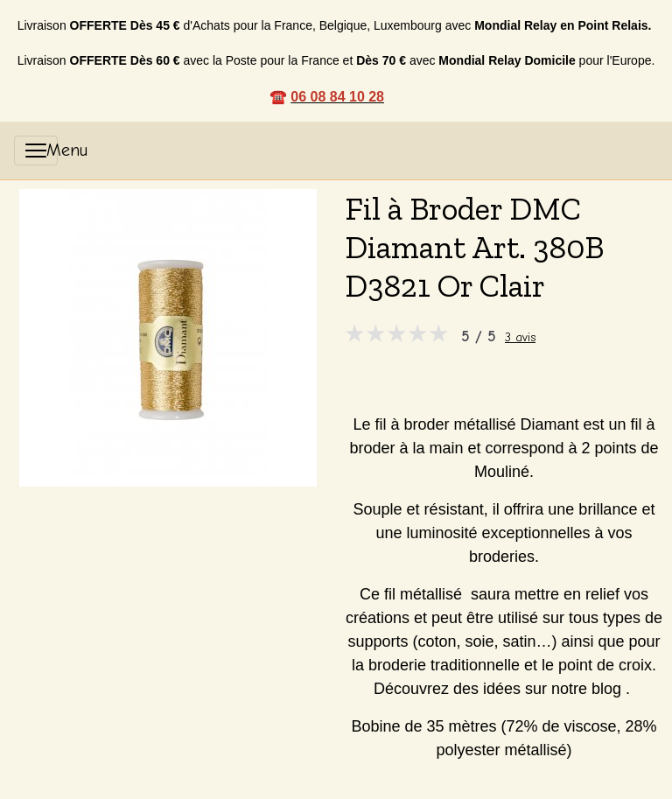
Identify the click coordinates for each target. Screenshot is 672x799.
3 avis (520, 337)
